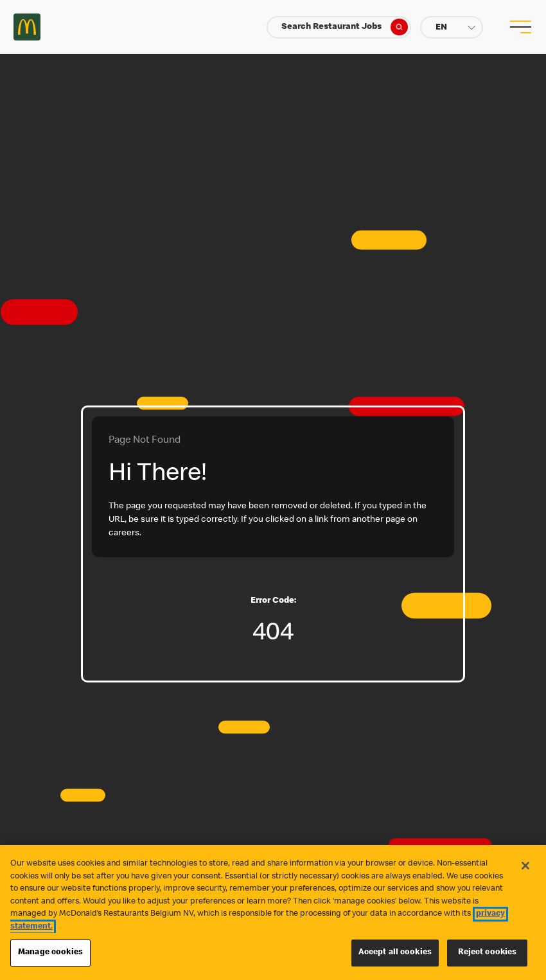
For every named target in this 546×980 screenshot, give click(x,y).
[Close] (525, 866)
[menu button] (519, 27)
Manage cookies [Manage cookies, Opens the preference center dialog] (50, 953)
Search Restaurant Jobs (344, 27)
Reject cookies (488, 953)
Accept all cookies (395, 953)
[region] (273, 913)
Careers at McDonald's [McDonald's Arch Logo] (27, 27)
